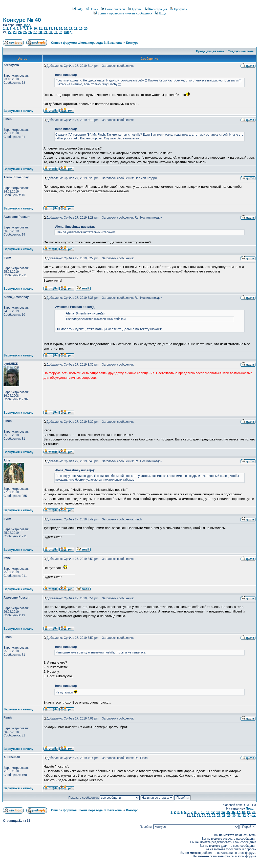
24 (20, 32)
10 (35, 29)
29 (45, 32)
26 (30, 32)
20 (86, 29)
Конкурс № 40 (22, 20)
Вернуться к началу (18, 111)
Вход (161, 13)
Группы (135, 9)
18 (75, 29)
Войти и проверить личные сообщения (123, 13)
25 (25, 32)
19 (81, 29)
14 (55, 29)
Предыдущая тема (210, 51)
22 (10, 32)
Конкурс (132, 43)
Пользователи (113, 9)
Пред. (27, 25)
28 (40, 32)
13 (50, 29)
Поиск (92, 9)
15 (60, 29)
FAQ (78, 9)
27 (35, 32)
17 (70, 29)
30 (50, 32)
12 (45, 29)
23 (15, 32)
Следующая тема (241, 51)
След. (68, 32)
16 (65, 29)
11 (40, 29)
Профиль (179, 9)
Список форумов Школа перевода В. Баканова (86, 43)
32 (60, 32)
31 (55, 32)
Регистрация (156, 9)
